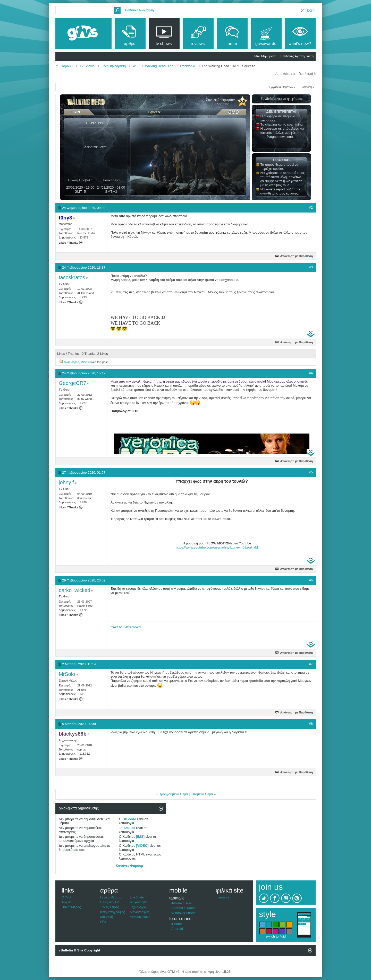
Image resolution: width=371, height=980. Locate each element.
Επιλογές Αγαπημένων (297, 56)
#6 (311, 580)
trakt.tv (116, 627)
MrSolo (85, 362)
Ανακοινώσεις (140, 917)
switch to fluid (276, 936)
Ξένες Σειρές (110, 907)
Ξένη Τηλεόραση (113, 66)
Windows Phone (183, 913)
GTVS (66, 897)
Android (177, 908)
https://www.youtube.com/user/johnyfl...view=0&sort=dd (217, 547)
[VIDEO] (142, 846)
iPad (189, 903)
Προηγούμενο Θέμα (173, 794)
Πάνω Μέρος (71, 907)
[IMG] (140, 837)
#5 (311, 472)
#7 (311, 664)
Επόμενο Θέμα (202, 794)
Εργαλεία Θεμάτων (281, 87)
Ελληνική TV (109, 902)
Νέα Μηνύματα (265, 56)
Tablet (191, 908)
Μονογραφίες (140, 912)
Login (311, 10)
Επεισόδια (187, 66)
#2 (311, 208)
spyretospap (71, 362)
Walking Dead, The (159, 66)
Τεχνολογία (138, 907)
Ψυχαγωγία (138, 902)
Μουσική (107, 917)
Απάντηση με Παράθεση (294, 256)
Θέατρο (106, 922)
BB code (129, 819)
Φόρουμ (67, 66)
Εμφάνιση (306, 87)
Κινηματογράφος (113, 912)
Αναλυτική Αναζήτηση (139, 10)
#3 (311, 267)
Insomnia (222, 897)
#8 (311, 724)
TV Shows (87, 66)
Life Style (137, 897)
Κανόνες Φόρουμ (130, 866)
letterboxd (133, 627)
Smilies (129, 828)
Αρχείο (67, 902)
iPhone (176, 903)
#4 (311, 373)
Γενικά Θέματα (111, 897)
